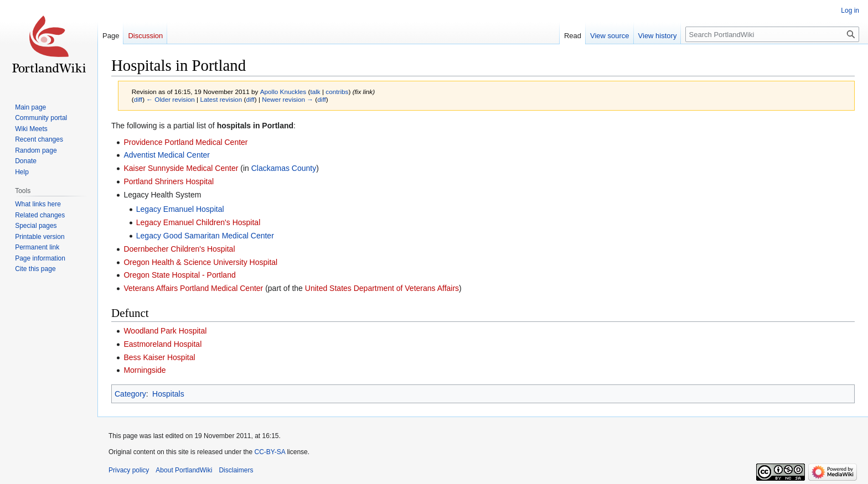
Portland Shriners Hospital (169, 181)
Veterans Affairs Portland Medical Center (193, 288)
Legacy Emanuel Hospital (180, 209)
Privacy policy (129, 470)
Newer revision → (288, 99)
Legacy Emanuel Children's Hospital (198, 222)
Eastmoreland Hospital (162, 344)
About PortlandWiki (184, 470)
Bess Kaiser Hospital (159, 357)
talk (315, 92)
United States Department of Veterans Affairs (382, 288)
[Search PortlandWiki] (772, 34)
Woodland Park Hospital (165, 331)
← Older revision (170, 99)
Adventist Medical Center (167, 155)
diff (138, 99)
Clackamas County (284, 168)
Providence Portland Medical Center (185, 142)
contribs (337, 92)
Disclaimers (236, 470)
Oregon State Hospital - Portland (179, 275)
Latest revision (221, 99)
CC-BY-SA (270, 452)
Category (130, 394)
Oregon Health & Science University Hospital (200, 262)
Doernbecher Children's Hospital (179, 249)
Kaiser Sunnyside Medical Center (181, 168)
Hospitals (168, 394)
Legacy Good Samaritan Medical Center (205, 236)
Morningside (144, 370)
